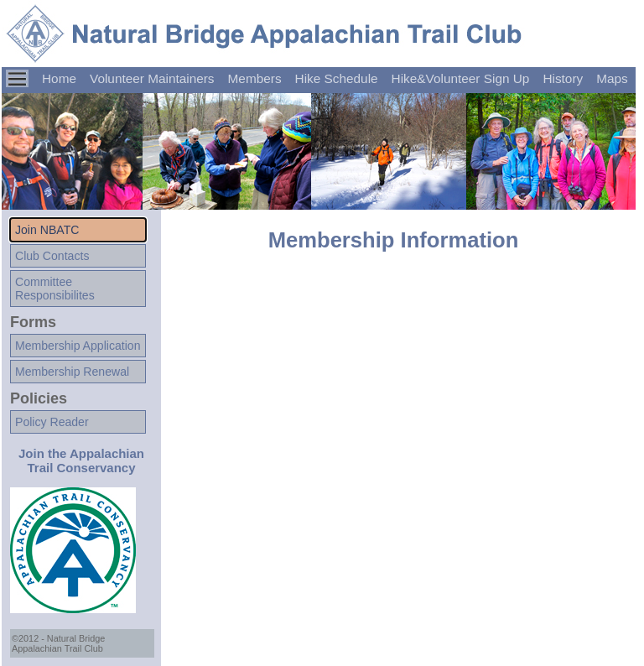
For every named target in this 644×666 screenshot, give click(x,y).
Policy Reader (52, 422)
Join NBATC (47, 230)
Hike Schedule (337, 78)
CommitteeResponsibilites (55, 289)
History (563, 78)
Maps (612, 78)
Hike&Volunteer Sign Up (461, 78)
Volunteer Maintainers (152, 78)
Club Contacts (52, 256)
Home (59, 78)
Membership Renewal (72, 372)
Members (255, 78)
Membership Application (78, 346)
